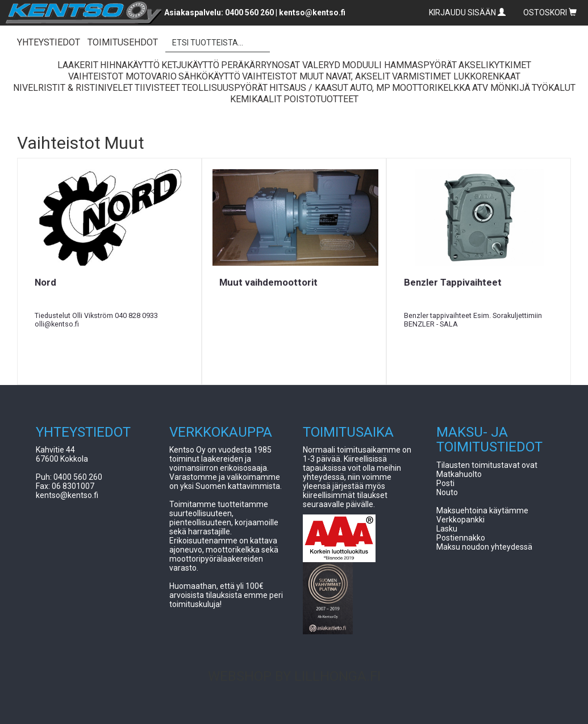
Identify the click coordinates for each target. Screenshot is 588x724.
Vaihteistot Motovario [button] (122, 76)
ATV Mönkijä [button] (501, 88)
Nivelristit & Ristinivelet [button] (73, 88)
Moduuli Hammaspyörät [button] (399, 65)
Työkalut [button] (554, 88)
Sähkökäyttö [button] (209, 76)
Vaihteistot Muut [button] (283, 76)
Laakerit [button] (78, 65)
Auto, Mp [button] (370, 88)
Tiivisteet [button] (157, 88)
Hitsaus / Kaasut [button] (309, 88)
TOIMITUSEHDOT (123, 42)
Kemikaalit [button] (256, 99)
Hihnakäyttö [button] (130, 65)
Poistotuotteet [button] (321, 99)
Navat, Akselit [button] (358, 76)
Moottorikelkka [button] (431, 88)
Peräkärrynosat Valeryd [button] (281, 65)
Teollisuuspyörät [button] (225, 88)
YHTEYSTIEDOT (49, 42)
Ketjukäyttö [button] (190, 65)
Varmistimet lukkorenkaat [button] (456, 76)
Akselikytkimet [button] (495, 65)
